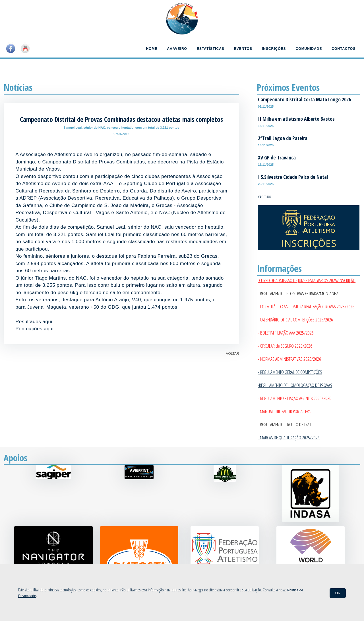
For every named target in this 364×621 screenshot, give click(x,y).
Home (152, 49)
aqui (47, 322)
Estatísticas (211, 49)
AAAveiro (177, 49)
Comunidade (309, 49)
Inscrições (274, 49)
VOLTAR (232, 354)
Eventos (243, 49)
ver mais (264, 196)
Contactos (344, 49)
